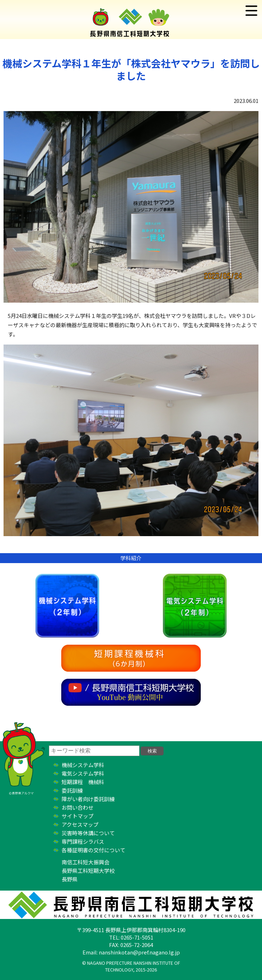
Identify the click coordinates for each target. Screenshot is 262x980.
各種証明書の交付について (93, 850)
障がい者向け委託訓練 (88, 799)
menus (251, 11)
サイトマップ (78, 816)
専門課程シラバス (83, 841)
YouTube (131, 692)
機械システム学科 (67, 606)
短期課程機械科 (131, 658)
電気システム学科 (195, 606)
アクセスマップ (80, 824)
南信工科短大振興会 (86, 862)
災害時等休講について (88, 833)
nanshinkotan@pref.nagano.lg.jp (139, 952)
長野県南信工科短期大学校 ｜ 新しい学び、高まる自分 (131, 20)
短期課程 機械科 (83, 782)
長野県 (70, 879)
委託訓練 (72, 790)
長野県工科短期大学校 (88, 871)
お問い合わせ (78, 807)
